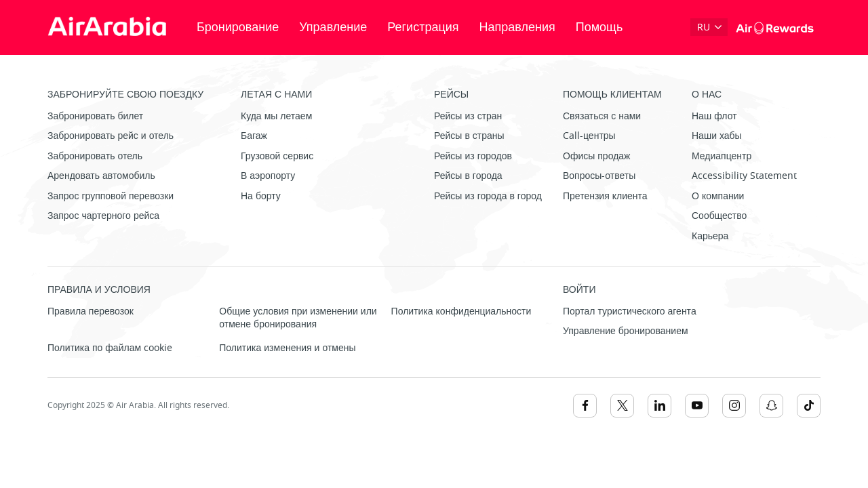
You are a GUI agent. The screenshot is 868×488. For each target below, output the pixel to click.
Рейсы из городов (473, 156)
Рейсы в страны (469, 136)
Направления (517, 27)
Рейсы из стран (468, 116)
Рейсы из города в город (488, 196)
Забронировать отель (95, 156)
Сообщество (719, 216)
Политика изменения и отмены (287, 348)
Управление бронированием (626, 331)
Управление (333, 27)
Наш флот (714, 116)
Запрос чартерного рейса (103, 216)
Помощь (599, 27)
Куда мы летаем (276, 116)
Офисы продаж (596, 156)
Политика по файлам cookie (110, 348)
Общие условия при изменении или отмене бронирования (298, 318)
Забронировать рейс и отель (111, 136)
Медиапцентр (722, 156)
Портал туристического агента (630, 311)
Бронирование (238, 27)
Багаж (254, 136)
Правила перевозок (91, 311)
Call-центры (589, 136)
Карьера (710, 236)
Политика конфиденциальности (461, 311)
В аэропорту (268, 176)
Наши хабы (717, 136)
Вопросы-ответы (599, 176)
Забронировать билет (95, 116)
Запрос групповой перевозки (111, 196)
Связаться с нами (602, 116)
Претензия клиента (605, 196)
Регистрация (423, 27)
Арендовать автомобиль (101, 176)
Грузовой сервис (277, 156)
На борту (261, 196)
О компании (718, 196)
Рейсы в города (468, 176)
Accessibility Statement (744, 176)
